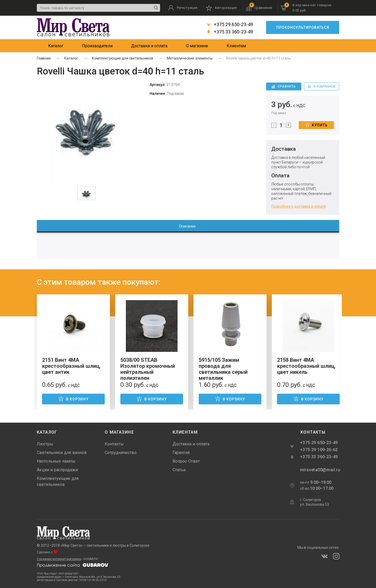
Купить (316, 125)
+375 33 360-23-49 (230, 32)
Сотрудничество (121, 453)
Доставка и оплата (149, 46)
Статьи (179, 470)
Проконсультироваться (303, 27)
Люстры (45, 444)
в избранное (322, 86)
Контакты (114, 444)
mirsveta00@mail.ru (320, 470)
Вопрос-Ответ (186, 461)
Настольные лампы (56, 461)
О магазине (197, 46)
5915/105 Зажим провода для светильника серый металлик (223, 369)
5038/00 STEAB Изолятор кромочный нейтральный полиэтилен (148, 369)
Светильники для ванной (62, 453)
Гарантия (181, 453)
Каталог (56, 46)
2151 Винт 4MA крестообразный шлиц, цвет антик (71, 366)
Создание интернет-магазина (59, 559)
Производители (97, 46)
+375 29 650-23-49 (230, 25)
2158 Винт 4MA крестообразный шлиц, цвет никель (306, 366)
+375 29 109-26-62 (319, 450)
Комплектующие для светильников (58, 481)
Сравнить (284, 86)
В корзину (73, 399)
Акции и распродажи (57, 470)
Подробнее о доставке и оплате (299, 206)
